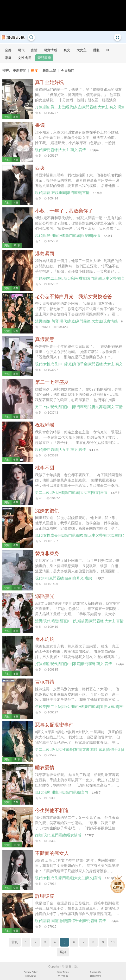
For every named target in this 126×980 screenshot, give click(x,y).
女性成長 (25, 58)
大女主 (82, 50)
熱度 (34, 70)
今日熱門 (68, 70)
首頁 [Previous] (15, 942)
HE (108, 50)
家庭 (8, 58)
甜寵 (96, 50)
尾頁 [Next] (63, 952)
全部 (8, 50)
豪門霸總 (44, 58)
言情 (34, 50)
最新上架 (49, 70)
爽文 (67, 50)
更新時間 (19, 70)
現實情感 (50, 50)
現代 (21, 50)
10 (113, 942)
